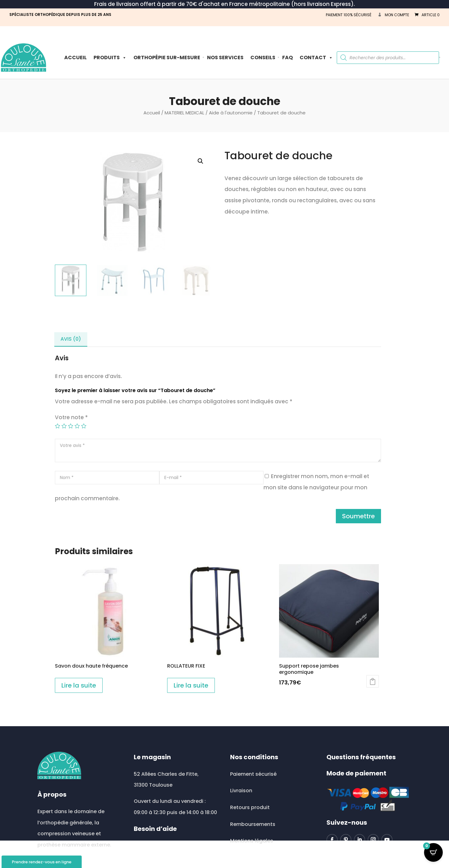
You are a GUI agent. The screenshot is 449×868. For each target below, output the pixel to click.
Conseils (263, 58)
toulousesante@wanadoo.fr (175, 846)
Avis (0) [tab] (71, 339)
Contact (316, 58)
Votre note (71, 417)
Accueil (75, 58)
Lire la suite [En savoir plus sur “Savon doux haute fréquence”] (79, 685)
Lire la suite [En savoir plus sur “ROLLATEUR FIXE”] (191, 685)
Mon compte (397, 15)
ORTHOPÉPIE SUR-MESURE (167, 58)
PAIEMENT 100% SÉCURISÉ (349, 15)
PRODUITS (110, 58)
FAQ (287, 58)
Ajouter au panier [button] (373, 681)
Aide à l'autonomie (231, 113)
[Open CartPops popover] (433, 852)
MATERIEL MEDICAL (184, 113)
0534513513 (155, 863)
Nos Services (225, 58)
